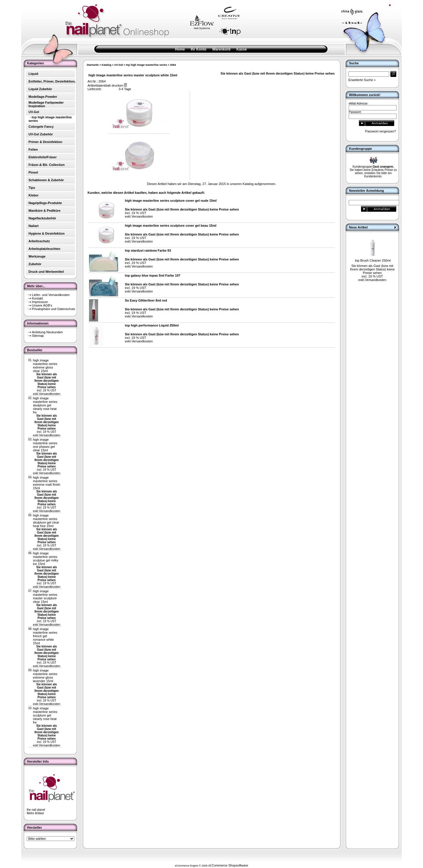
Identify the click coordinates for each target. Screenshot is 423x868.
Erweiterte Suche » (362, 80)
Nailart (33, 226)
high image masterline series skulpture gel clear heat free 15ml (46, 521)
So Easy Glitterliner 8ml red (146, 300)
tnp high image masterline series (147, 65)
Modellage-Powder (43, 97)
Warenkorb (221, 49)
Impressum (40, 302)
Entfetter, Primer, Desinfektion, (52, 81)
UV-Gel (119, 65)
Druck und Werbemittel (46, 272)
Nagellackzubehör (42, 218)
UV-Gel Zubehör (41, 134)
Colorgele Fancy (41, 127)
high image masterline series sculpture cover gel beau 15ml (171, 226)
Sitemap (38, 336)
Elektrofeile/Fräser (43, 157)
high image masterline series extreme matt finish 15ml (47, 483)
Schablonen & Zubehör (46, 180)
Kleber (33, 195)
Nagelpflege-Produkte (45, 203)
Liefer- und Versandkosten (51, 295)
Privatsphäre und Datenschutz (54, 309)
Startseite (93, 65)
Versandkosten (49, 394)
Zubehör (35, 264)
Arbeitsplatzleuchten (44, 249)
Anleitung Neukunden (47, 332)
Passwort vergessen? (381, 131)
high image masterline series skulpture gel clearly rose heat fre (45, 405)
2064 (173, 65)
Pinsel (33, 172)
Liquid (33, 74)
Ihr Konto (198, 49)
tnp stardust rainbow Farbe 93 (148, 250)
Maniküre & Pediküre (45, 211)
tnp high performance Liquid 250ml (152, 325)
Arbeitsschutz (39, 241)
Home (180, 49)
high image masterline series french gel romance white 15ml (45, 636)
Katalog (106, 65)
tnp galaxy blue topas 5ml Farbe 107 (153, 275)
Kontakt (37, 298)
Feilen (33, 149)
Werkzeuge (37, 256)
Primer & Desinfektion (45, 142)
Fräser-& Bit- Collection (47, 165)
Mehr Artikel (35, 813)
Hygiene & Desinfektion (47, 233)
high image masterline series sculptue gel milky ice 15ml (46, 559)
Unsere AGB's (42, 305)
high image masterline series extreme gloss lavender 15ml (45, 676)
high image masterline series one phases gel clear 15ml (45, 445)
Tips (32, 188)
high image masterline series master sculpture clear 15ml (45, 596)
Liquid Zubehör (40, 89)
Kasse (242, 49)
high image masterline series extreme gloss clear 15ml (45, 366)
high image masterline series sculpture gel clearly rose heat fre (45, 715)
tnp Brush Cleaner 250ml (373, 260)
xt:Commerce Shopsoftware (228, 865)
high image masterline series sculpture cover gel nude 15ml (171, 201)
